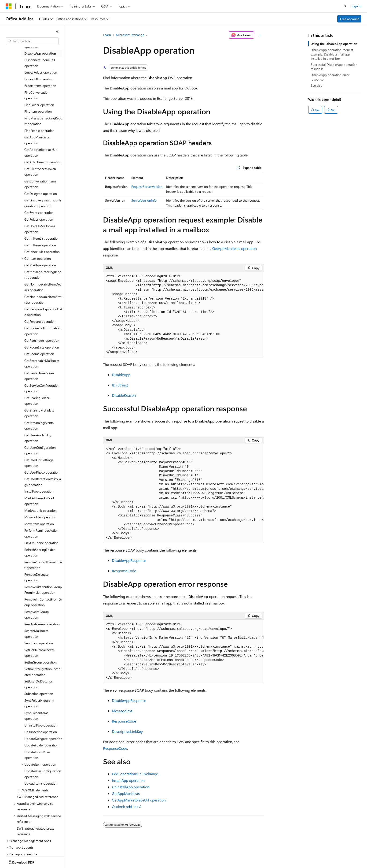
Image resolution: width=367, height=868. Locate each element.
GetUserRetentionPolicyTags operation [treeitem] (43, 482)
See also (316, 85)
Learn (107, 35)
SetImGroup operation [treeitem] (40, 662)
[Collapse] (57, 31)
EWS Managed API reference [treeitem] (37, 797)
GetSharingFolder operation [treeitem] (37, 401)
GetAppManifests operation (235, 248)
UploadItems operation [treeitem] (41, 783)
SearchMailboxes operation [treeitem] (36, 634)
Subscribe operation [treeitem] (39, 694)
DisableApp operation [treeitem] (40, 53)
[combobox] (32, 41)
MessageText (122, 711)
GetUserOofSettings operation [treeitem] (39, 463)
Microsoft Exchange (130, 35)
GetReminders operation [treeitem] (42, 340)
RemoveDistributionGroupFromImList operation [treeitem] (43, 590)
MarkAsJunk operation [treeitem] (40, 510)
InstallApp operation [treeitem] (39, 491)
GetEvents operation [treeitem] (39, 213)
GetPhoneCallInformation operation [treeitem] (42, 331)
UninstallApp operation (131, 787)
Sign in (356, 6)
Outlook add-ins (125, 807)
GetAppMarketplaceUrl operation (139, 800)
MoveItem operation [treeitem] (39, 524)
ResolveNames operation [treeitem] (42, 624)
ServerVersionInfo (144, 200)
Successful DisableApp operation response (334, 67)
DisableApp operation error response (330, 77)
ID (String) (120, 385)
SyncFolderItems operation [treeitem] (36, 716)
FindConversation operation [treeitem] (37, 95)
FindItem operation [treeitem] (38, 111)
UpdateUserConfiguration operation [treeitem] (43, 774)
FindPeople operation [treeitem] (39, 131)
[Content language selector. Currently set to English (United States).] (27, 861)
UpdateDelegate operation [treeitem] (43, 739)
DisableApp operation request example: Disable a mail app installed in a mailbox (332, 54)
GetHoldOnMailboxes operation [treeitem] (40, 229)
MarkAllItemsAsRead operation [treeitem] (39, 501)
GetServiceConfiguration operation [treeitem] (42, 388)
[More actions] (260, 35)
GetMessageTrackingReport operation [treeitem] (43, 275)
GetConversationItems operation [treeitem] (40, 184)
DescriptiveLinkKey (127, 731)
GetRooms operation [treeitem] (39, 354)
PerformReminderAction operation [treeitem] (41, 533)
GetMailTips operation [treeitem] (40, 265)
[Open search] (345, 6)
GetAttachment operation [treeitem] (43, 162)
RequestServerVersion (147, 187)
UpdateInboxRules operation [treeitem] (37, 755)
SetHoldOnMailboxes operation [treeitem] (39, 653)
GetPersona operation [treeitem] (40, 321)
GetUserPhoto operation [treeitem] (42, 472)
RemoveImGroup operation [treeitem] (37, 615)
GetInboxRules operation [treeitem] (42, 252)
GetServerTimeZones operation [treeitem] (39, 376)
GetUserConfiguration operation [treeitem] (40, 450)
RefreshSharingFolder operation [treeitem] (40, 553)
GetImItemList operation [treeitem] (42, 238)
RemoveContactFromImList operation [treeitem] (43, 565)
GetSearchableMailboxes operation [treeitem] (42, 364)
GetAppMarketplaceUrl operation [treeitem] (41, 152)
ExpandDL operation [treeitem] (39, 79)
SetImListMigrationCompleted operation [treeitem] (43, 672)
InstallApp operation (128, 780)
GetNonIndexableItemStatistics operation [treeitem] (43, 300)
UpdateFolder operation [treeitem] (41, 745)
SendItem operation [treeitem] (39, 643)
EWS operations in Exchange (135, 774)
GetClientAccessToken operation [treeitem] (40, 172)
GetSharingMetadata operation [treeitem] (39, 413)
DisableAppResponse (129, 560)
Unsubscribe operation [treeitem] (41, 732)
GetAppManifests (126, 793)
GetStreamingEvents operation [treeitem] (39, 426)
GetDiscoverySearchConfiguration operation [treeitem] (43, 203)
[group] (183, 314)
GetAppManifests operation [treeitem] (37, 140)
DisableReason (124, 395)
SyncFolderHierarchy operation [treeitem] (39, 703)
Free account (349, 19)
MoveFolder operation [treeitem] (40, 517)
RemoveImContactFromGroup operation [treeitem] (43, 602)
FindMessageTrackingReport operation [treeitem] (43, 121)
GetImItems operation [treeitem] (40, 245)
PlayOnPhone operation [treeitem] (41, 543)
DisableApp (121, 375)
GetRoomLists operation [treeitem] (42, 347)
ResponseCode (124, 571)
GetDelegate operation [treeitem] (41, 194)
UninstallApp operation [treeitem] (41, 725)
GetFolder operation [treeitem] (39, 219)
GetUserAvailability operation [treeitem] (38, 438)
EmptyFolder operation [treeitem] (41, 72)
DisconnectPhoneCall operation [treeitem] (40, 63)
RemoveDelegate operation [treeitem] (36, 577)
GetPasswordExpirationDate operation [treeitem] (43, 312)
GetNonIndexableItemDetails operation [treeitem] (43, 287)
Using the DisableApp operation (334, 44)
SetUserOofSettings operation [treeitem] (39, 684)
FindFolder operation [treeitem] (39, 105)
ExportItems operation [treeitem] (40, 86)
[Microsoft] (9, 6)
